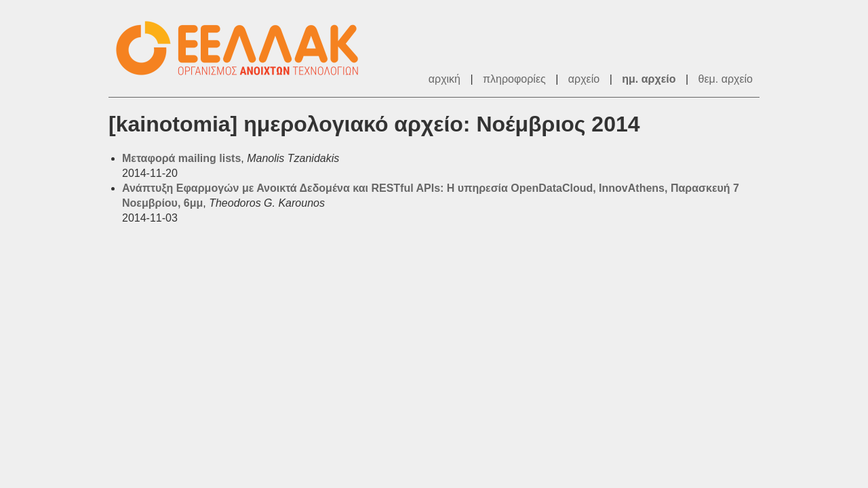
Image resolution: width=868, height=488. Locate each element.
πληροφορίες (514, 79)
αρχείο (584, 79)
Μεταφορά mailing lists (181, 158)
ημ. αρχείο (649, 79)
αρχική (445, 79)
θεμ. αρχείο (726, 79)
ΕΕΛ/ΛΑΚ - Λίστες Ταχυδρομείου (244, 48)
